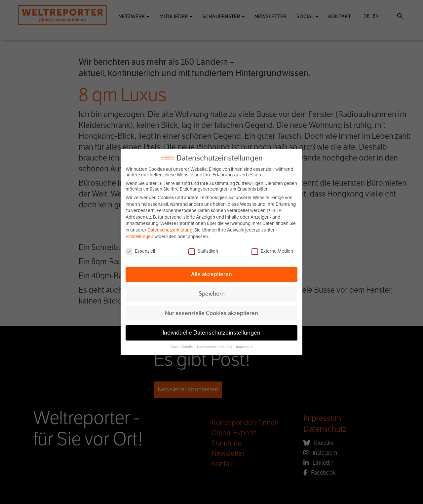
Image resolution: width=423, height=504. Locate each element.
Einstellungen (139, 237)
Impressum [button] (245, 347)
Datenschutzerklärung (170, 230)
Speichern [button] (212, 294)
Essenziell (140, 251)
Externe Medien (272, 251)
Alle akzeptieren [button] (211, 274)
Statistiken (203, 251)
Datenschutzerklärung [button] (215, 347)
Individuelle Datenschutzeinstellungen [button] (211, 333)
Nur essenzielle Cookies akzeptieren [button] (211, 313)
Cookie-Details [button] (181, 347)
